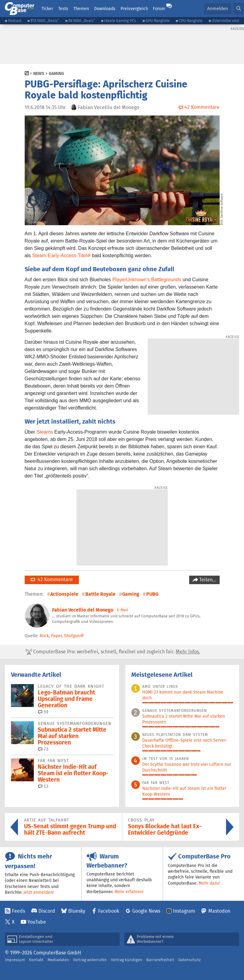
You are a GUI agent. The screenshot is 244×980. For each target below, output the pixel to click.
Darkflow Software (222, 206)
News (39, 73)
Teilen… (207, 580)
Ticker (47, 9)
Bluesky (77, 911)
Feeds (18, 911)
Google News (146, 911)
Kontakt (36, 960)
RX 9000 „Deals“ (82, 21)
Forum (159, 9)
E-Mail (123, 610)
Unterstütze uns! (225, 21)
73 (43, 749)
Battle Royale (100, 594)
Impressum (15, 960)
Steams (45, 432)
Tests (63, 9)
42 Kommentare (52, 579)
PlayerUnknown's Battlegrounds (147, 280)
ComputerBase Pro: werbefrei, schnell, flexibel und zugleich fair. (113, 652)
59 (43, 712)
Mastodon (219, 911)
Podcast (15, 21)
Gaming (56, 73)
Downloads (105, 9)
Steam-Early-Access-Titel (59, 256)
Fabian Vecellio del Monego (83, 610)
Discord (47, 911)
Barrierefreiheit (160, 960)
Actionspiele (64, 594)
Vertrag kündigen (127, 960)
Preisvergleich (134, 9)
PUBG (152, 594)
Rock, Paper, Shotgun (60, 636)
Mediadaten (58, 960)
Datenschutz (189, 960)
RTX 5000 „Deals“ (45, 21)
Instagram (184, 911)
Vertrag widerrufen (90, 960)
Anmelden (218, 8)
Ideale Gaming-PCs (120, 21)
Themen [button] (81, 9)
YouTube (37, 922)
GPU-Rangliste (158, 21)
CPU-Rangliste (191, 21)
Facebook (109, 911)
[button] (239, 9)
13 (43, 786)
